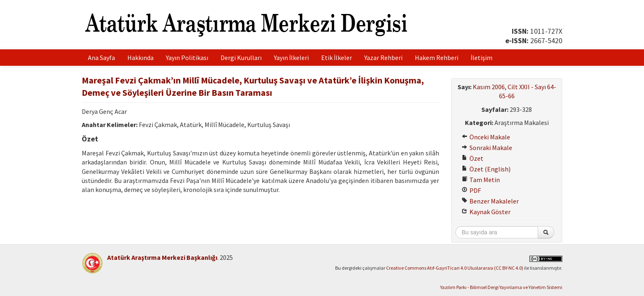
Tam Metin (481, 180)
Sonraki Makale (487, 148)
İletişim (482, 58)
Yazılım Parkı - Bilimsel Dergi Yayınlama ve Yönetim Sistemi (501, 287)
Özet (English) (486, 169)
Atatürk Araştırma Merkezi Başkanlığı (162, 257)
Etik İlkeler (337, 58)
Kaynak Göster (486, 212)
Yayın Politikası (187, 58)
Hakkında (140, 58)
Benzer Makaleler (490, 201)
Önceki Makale (486, 137)
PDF (471, 190)
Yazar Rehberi (383, 58)
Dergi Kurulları (241, 58)
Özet (473, 158)
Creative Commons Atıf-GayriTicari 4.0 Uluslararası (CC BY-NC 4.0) (455, 268)
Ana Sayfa (101, 58)
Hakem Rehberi (437, 58)
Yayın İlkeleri (291, 58)
